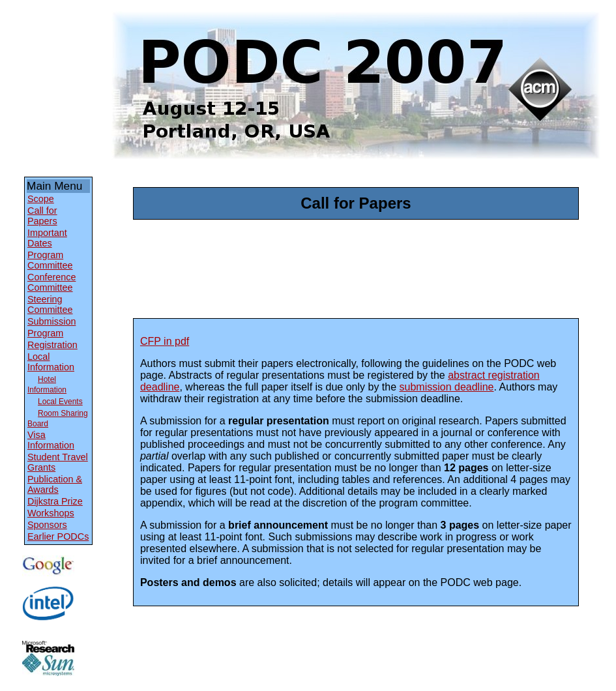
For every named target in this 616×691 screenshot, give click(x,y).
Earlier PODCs (58, 537)
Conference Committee (51, 282)
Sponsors (47, 525)
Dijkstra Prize (55, 501)
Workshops (51, 513)
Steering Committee (50, 304)
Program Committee (50, 260)
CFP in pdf (165, 341)
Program (45, 333)
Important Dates (47, 238)
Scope (41, 199)
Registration (52, 345)
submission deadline (447, 387)
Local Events (60, 402)
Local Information (51, 362)
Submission (51, 321)
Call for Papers (42, 216)
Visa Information (51, 440)
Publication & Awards (55, 484)
